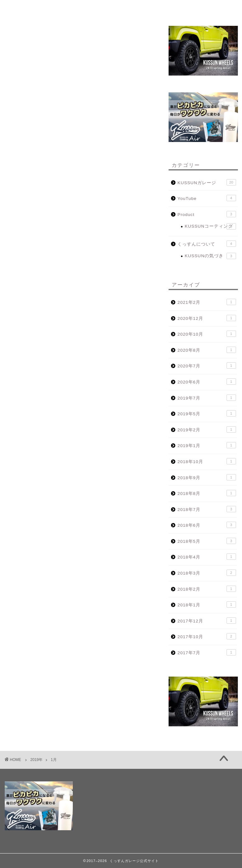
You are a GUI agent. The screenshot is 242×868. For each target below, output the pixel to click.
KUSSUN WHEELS (160, 9)
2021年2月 (207, 302)
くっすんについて (207, 244)
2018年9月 (207, 477)
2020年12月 (207, 318)
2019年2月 (207, 429)
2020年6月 (207, 382)
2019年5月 (207, 413)
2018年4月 (207, 557)
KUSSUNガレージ (207, 182)
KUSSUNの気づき (210, 256)
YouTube (207, 198)
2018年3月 (207, 573)
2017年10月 (207, 636)
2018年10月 (207, 461)
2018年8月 (207, 493)
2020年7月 (207, 366)
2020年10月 (207, 334)
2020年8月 (207, 350)
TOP (19, 9)
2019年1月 (207, 445)
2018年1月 (207, 604)
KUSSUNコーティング (210, 226)
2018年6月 (207, 525)
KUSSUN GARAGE (105, 9)
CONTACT (206, 9)
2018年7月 (207, 509)
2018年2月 (207, 589)
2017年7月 (207, 652)
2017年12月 (207, 621)
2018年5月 (207, 541)
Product (207, 214)
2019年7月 (207, 398)
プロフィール (52, 9)
